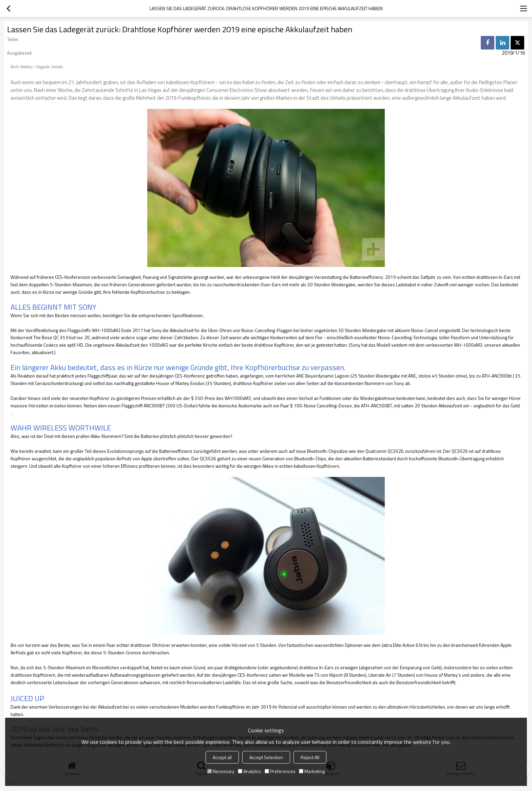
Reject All (310, 757)
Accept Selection (266, 757)
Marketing (312, 771)
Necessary (221, 771)
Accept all (222, 757)
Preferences (280, 771)
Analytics (250, 771)
